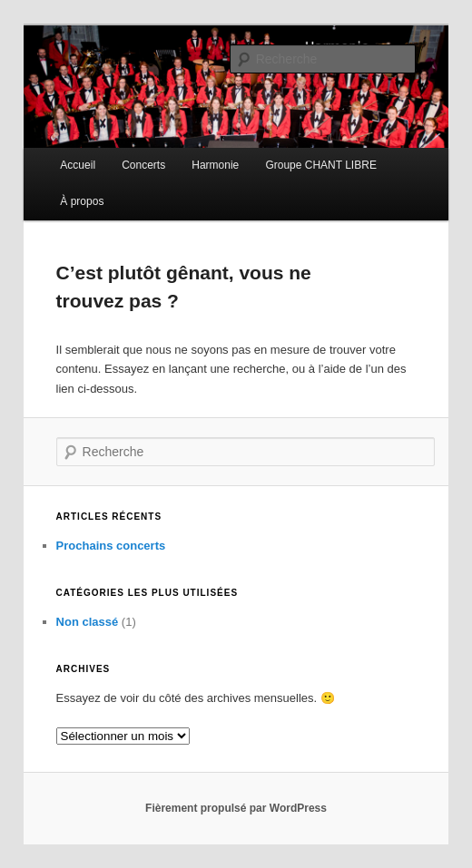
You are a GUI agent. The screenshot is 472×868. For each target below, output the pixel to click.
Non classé (88, 622)
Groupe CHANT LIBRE (321, 165)
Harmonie (215, 165)
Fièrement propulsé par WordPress (236, 808)
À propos (82, 201)
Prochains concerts (111, 546)
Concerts (143, 165)
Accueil (78, 165)
